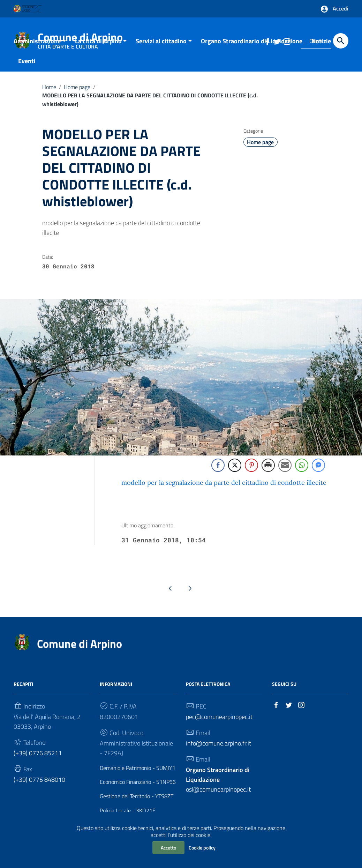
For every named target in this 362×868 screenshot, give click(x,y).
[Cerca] (341, 41)
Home (49, 94)
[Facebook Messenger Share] (318, 472)
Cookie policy (202, 848)
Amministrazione (37, 48)
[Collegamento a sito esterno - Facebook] (276, 711)
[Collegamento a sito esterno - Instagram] (301, 711)
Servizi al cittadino (161, 48)
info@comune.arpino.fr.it (218, 750)
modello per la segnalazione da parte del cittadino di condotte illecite (224, 489)
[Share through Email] (285, 472)
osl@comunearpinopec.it (218, 786)
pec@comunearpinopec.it (219, 723)
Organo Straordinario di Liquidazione (252, 48)
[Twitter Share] (235, 472)
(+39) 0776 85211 (38, 760)
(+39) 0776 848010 (39, 786)
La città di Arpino (98, 48)
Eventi (27, 68)
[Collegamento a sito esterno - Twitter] (289, 711)
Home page (77, 94)
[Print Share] (268, 472)
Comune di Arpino (80, 650)
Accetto (168, 848)
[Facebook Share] (218, 472)
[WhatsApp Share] (302, 472)
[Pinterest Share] (251, 472)
